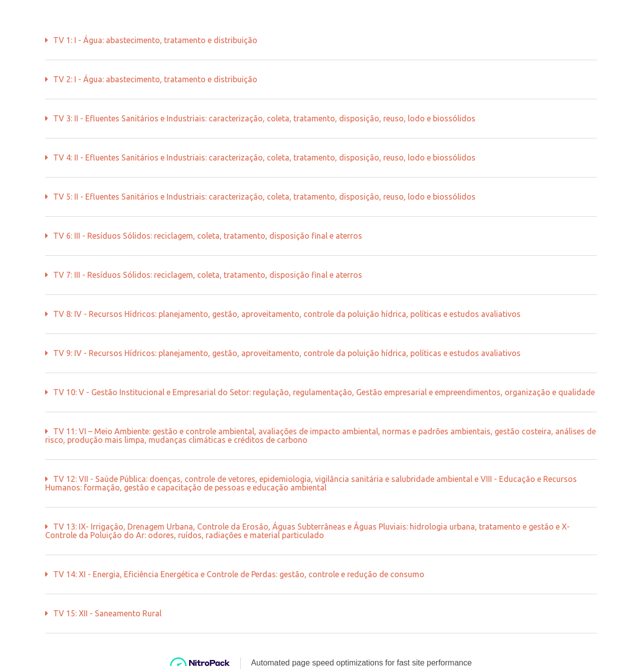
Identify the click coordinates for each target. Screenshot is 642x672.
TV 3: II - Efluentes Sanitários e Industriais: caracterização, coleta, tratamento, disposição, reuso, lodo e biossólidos (264, 118)
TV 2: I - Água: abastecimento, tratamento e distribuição (155, 79)
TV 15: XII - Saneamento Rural (107, 613)
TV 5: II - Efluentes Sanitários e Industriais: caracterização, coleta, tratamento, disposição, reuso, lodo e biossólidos (264, 197)
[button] (321, 41)
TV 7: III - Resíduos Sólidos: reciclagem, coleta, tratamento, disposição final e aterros (208, 275)
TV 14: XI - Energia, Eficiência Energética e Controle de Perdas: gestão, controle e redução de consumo (239, 574)
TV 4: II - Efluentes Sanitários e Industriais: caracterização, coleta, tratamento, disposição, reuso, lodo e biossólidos (264, 157)
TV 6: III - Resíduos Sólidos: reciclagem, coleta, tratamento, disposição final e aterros (208, 236)
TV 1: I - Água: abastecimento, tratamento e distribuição (155, 40)
